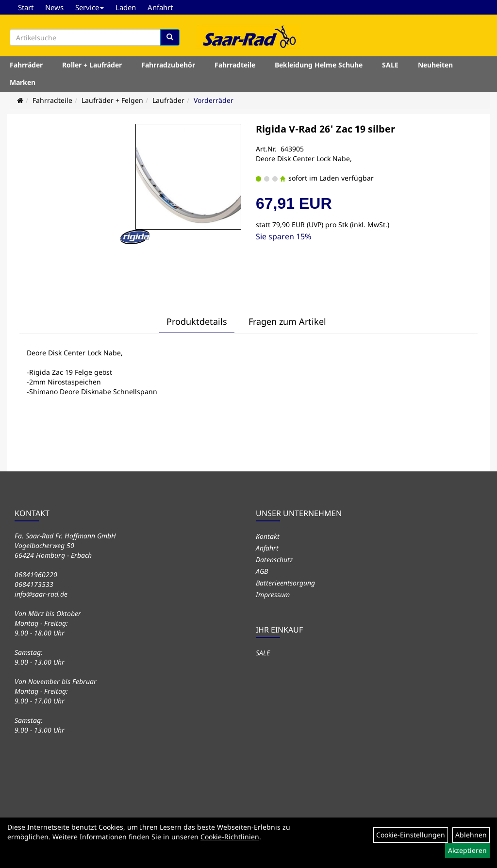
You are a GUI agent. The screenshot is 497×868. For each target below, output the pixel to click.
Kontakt (268, 536)
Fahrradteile (235, 65)
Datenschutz (274, 559)
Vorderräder (214, 100)
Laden (126, 7)
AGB (262, 571)
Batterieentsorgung (285, 583)
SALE (390, 65)
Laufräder (168, 100)
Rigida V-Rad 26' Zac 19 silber (325, 129)
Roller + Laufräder (92, 65)
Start (26, 7)
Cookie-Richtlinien (230, 837)
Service (90, 7)
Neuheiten (435, 65)
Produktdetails (197, 321)
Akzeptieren (467, 850)
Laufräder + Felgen (112, 100)
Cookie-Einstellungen (411, 835)
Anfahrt (160, 7)
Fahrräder (26, 65)
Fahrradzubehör (168, 65)
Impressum (273, 594)
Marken (23, 82)
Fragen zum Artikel (287, 321)
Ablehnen (471, 835)
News (54, 7)
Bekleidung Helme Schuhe (319, 65)
